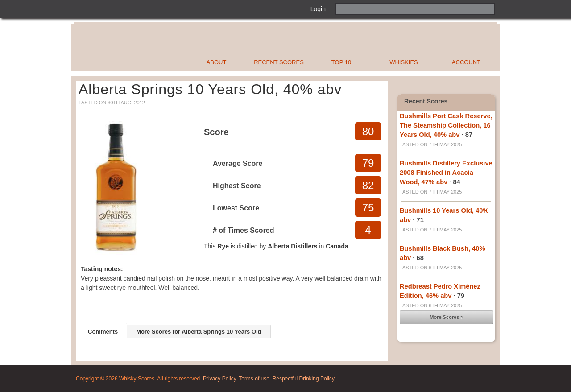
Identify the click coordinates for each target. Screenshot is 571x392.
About (217, 62)
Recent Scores (279, 62)
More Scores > (447, 317)
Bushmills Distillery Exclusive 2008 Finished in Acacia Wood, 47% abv (446, 173)
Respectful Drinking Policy (304, 379)
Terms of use (254, 379)
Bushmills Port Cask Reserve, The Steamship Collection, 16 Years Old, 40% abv (446, 125)
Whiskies (404, 62)
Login (318, 9)
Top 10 (341, 62)
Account (466, 62)
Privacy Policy (219, 379)
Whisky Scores (162, 48)
